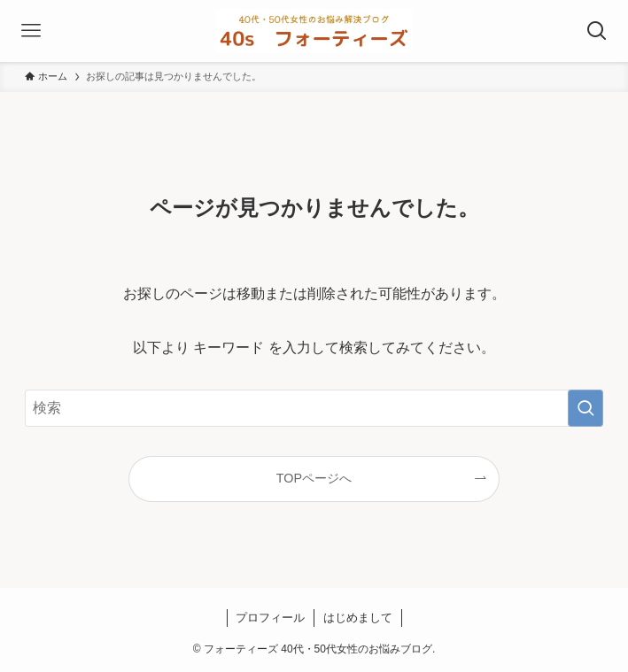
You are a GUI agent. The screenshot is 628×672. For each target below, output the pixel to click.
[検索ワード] (314, 408)
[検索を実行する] (585, 408)
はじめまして (358, 618)
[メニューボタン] (31, 31)
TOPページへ (314, 478)
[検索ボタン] (597, 31)
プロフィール (270, 618)
